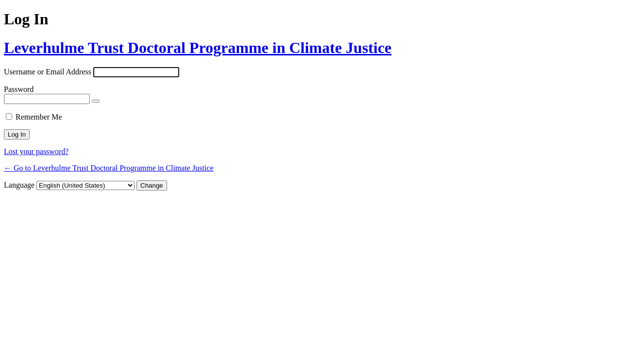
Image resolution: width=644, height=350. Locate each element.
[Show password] (96, 101)
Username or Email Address (48, 72)
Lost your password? (36, 151)
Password (19, 89)
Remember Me (39, 117)
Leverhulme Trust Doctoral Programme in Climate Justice (198, 48)
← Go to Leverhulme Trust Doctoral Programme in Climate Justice (109, 168)
